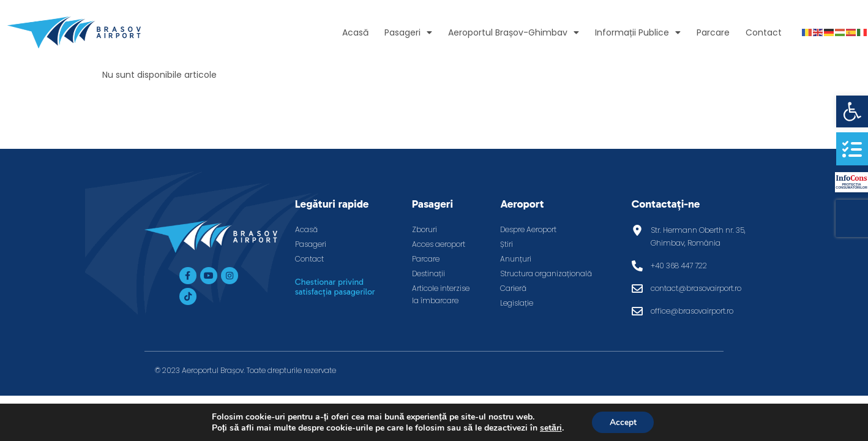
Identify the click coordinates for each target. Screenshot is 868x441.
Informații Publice (638, 32)
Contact (764, 32)
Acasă (355, 32)
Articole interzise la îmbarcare (441, 294)
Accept (623, 422)
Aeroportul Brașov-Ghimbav (514, 32)
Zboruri (425, 229)
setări (550, 428)
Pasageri (408, 32)
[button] (852, 111)
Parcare (713, 32)
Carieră (513, 288)
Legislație (517, 303)
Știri (507, 244)
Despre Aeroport (528, 229)
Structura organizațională (546, 273)
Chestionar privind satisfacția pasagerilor (335, 287)
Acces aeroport (439, 244)
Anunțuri (516, 259)
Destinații (428, 273)
